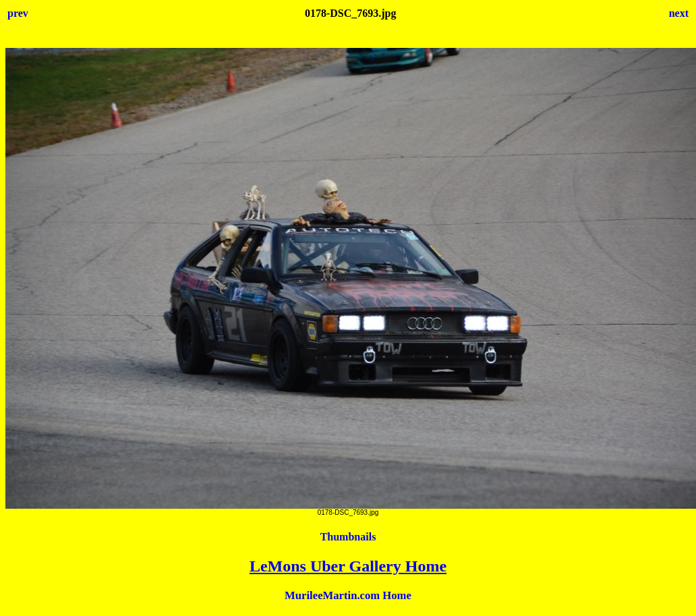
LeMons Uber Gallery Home (348, 566)
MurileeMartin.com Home (348, 595)
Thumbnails (348, 537)
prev (18, 13)
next (679, 13)
